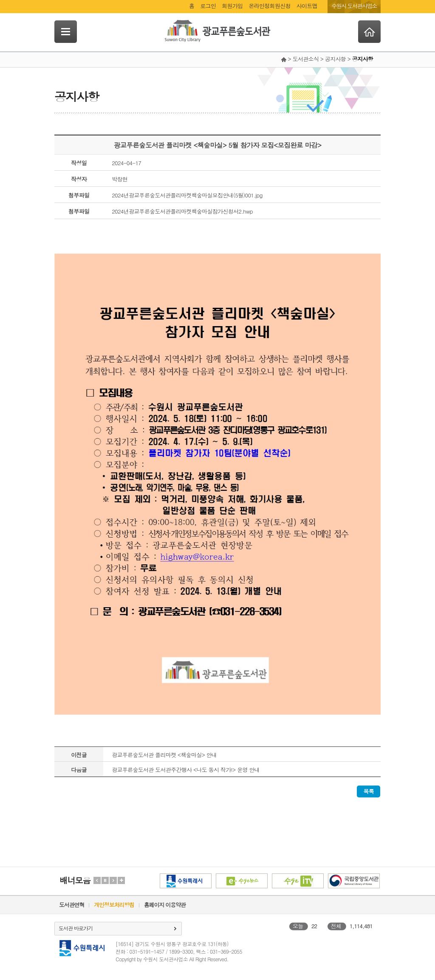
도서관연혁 (72, 905)
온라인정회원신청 (269, 6)
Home (369, 32)
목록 (369, 791)
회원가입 (232, 6)
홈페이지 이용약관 (165, 905)
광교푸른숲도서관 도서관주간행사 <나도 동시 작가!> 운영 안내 (186, 770)
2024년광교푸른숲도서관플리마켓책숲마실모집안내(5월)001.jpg (187, 195)
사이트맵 (307, 6)
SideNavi (66, 32)
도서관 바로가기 (76, 928)
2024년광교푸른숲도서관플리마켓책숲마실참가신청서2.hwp (182, 211)
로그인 (208, 6)
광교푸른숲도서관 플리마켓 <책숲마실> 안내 (164, 755)
